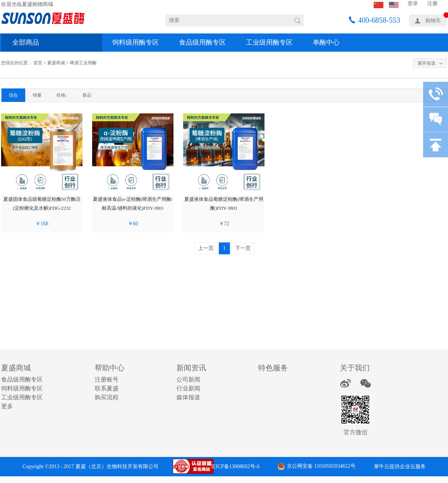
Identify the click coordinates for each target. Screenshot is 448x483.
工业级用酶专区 (269, 42)
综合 (13, 95)
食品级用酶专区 (202, 42)
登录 (413, 4)
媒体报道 (188, 397)
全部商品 (26, 42)
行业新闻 (188, 388)
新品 (87, 95)
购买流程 (107, 397)
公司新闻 (188, 379)
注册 (432, 4)
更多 (7, 406)
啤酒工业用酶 (83, 63)
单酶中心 (326, 42)
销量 (37, 95)
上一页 (206, 248)
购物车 (433, 21)
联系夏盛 (107, 388)
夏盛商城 (56, 63)
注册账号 (107, 379)
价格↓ (62, 95)
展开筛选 (426, 63)
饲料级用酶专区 (136, 42)
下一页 (243, 248)
